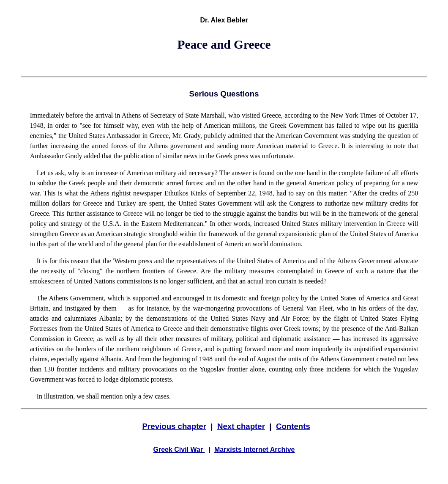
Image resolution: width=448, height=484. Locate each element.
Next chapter (241, 426)
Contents (293, 426)
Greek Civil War (179, 450)
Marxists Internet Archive (255, 450)
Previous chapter (174, 426)
